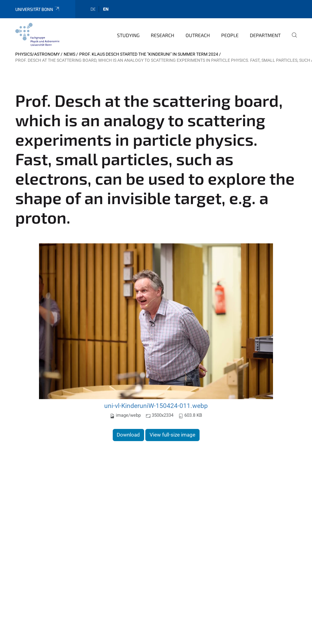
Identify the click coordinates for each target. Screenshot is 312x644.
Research (163, 35)
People (230, 35)
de (93, 9)
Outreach (198, 35)
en (106, 9)
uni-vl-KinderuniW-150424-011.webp (156, 406)
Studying (128, 35)
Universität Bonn (38, 9)
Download (128, 435)
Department (265, 35)
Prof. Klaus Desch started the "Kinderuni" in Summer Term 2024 (149, 54)
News (69, 54)
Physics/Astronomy (37, 54)
